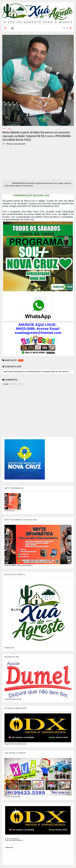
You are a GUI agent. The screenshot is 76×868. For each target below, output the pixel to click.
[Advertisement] (21, 163)
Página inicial (9, 847)
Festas (10, 129)
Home (4, 129)
